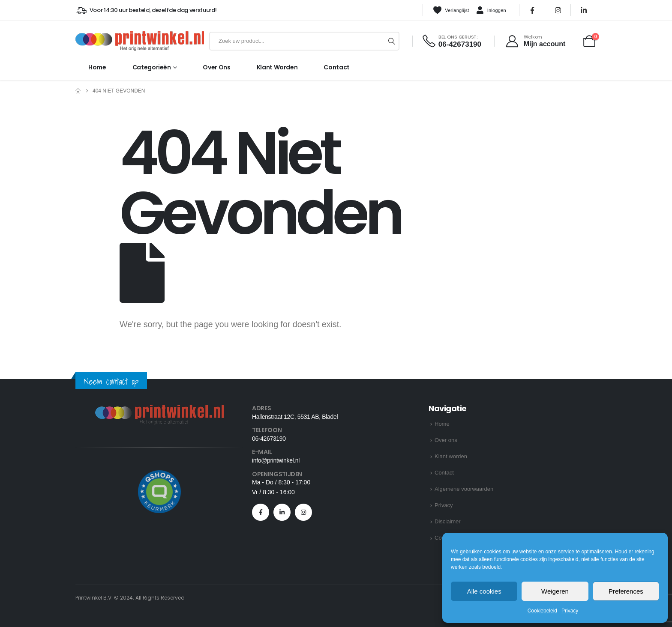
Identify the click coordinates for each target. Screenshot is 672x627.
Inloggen (491, 11)
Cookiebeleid (542, 611)
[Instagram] (558, 10)
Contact (337, 67)
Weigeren (555, 591)
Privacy (570, 611)
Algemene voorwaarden (464, 489)
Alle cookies (484, 591)
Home (97, 67)
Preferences (626, 591)
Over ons (216, 67)
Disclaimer (448, 521)
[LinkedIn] (584, 10)
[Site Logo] (140, 41)
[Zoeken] (392, 41)
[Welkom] (535, 41)
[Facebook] (532, 10)
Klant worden (277, 67)
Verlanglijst (451, 10)
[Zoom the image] (159, 410)
